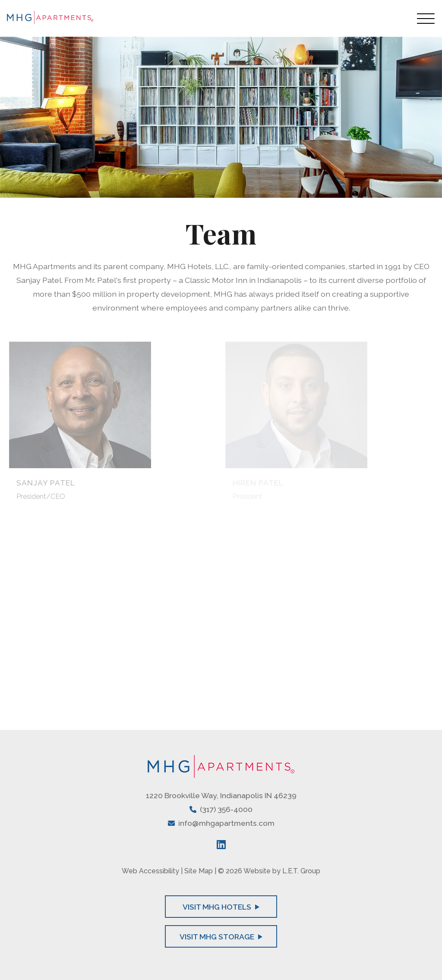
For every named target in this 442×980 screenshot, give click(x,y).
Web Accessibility (150, 871)
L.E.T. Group (301, 871)
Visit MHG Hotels (221, 907)
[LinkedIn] (221, 844)
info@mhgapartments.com (226, 823)
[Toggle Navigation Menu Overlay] (426, 18)
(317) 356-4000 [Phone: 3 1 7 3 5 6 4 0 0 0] (226, 809)
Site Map (199, 871)
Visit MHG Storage (221, 937)
